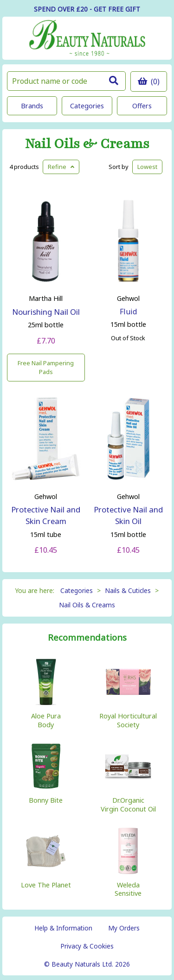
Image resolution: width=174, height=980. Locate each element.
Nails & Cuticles (128, 590)
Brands (32, 106)
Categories (87, 106)
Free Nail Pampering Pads (46, 367)
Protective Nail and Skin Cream (46, 515)
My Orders (124, 928)
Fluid (128, 312)
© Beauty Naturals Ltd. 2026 (87, 964)
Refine (61, 167)
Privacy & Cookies (87, 946)
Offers (142, 106)
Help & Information (63, 928)
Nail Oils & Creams (87, 144)
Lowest (147, 167)
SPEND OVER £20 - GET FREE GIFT (87, 9)
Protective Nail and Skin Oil (128, 515)
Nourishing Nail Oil (46, 312)
